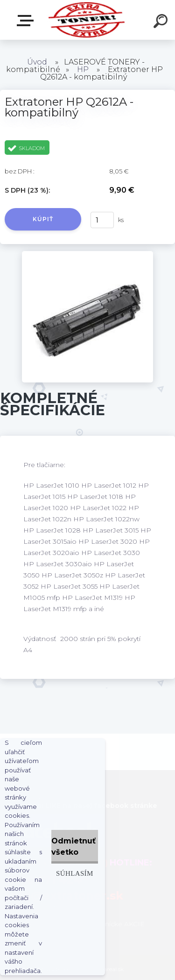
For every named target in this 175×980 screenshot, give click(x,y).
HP (83, 69)
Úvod (37, 62)
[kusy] (102, 220)
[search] (162, 22)
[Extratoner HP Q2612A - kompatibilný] (87, 254)
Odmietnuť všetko (73, 847)
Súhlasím (75, 873)
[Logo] (87, 20)
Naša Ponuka (27, 21)
